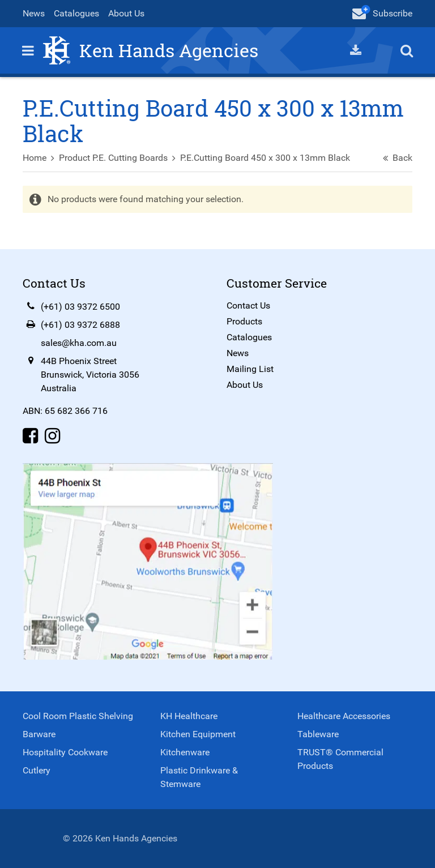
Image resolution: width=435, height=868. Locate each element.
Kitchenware (185, 752)
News (34, 13)
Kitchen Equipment (198, 734)
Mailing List (250, 369)
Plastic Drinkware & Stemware (199, 777)
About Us (126, 13)
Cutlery (37, 770)
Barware (39, 734)
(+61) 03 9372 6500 (80, 307)
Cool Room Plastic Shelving (78, 716)
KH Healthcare (189, 716)
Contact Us (248, 305)
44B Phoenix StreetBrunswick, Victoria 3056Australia (90, 375)
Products (244, 321)
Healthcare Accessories (344, 716)
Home (35, 158)
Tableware (318, 734)
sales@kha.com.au (79, 343)
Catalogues (76, 13)
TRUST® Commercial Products (340, 759)
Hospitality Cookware (65, 752)
